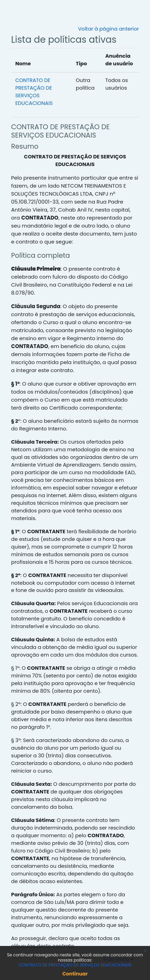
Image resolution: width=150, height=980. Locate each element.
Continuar (75, 974)
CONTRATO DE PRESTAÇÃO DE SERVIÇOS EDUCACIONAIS (60, 131)
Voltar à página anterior (109, 29)
